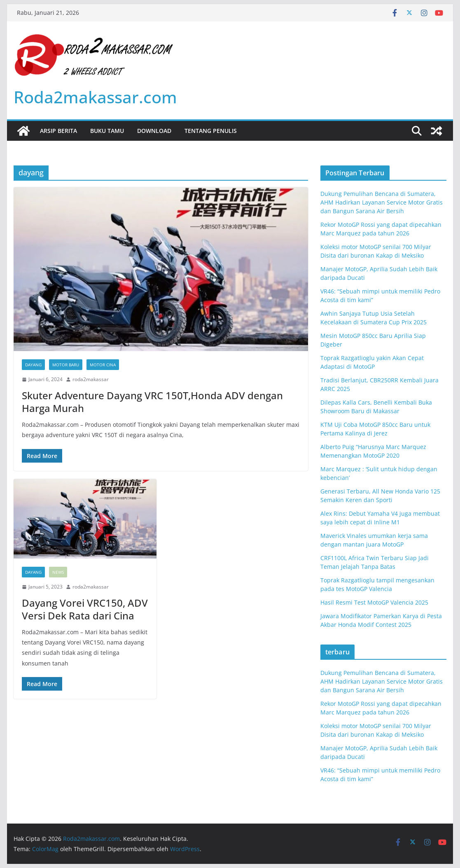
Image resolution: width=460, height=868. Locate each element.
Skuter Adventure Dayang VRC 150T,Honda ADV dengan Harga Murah (152, 402)
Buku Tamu (107, 131)
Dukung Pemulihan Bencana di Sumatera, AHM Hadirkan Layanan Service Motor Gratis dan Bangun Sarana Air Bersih (382, 202)
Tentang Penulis (211, 131)
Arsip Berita (58, 131)
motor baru (66, 365)
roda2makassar (91, 379)
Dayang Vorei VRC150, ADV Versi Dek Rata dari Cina (85, 609)
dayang (33, 365)
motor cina (103, 365)
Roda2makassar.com (95, 97)
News (58, 572)
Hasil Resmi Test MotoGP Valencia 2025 (374, 602)
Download (154, 131)
